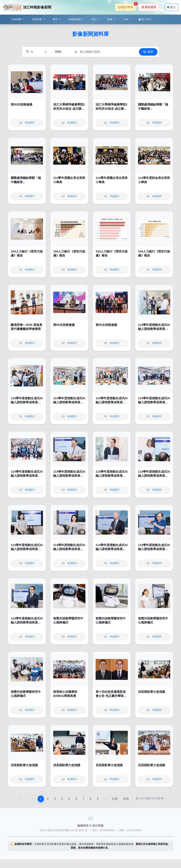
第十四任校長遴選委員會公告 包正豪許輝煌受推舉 (111, 696)
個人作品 (145, 19)
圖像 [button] (110, 19)
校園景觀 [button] (37, 19)
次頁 (115, 799)
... (105, 799)
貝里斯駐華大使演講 (152, 692)
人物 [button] (126, 19)
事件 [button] (56, 19)
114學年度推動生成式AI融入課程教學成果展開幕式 (154, 329)
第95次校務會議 (21, 105)
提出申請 (127, 6)
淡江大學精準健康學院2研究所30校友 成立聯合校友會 (69, 109)
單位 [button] (94, 19)
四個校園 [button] (17, 19)
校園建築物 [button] (75, 19)
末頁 (126, 799)
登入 (171, 7)
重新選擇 (149, 7)
